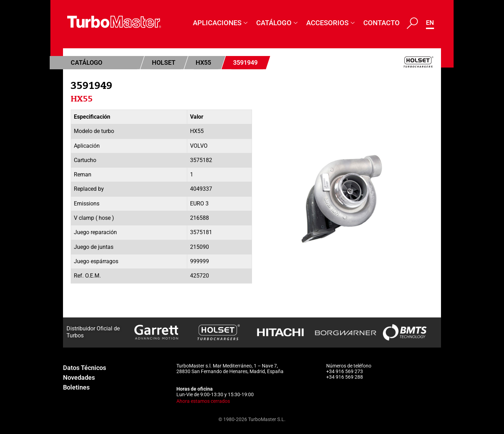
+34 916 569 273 (345, 371)
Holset (164, 62)
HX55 (203, 62)
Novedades (79, 377)
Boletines (76, 387)
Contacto (381, 23)
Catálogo (278, 23)
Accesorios (331, 23)
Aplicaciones (221, 23)
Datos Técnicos (85, 368)
